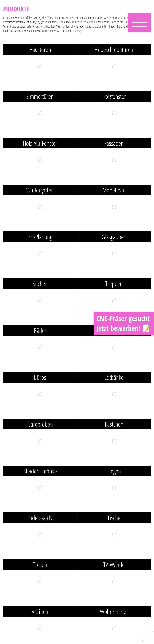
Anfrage (78, 31)
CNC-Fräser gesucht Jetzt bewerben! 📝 (124, 323)
